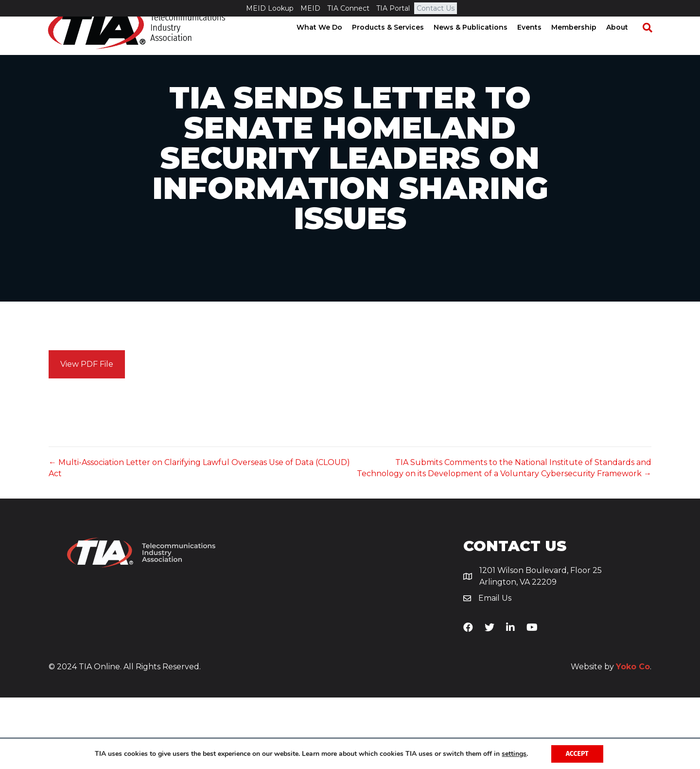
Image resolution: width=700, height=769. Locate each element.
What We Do (328, 44)
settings (514, 754)
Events (538, 44)
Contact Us (436, 8)
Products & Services (397, 44)
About (626, 44)
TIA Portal (393, 8)
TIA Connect (348, 8)
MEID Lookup (270, 8)
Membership (583, 44)
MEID (310, 8)
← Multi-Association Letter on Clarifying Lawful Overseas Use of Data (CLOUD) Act (199, 539)
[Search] (651, 44)
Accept (577, 754)
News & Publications (479, 44)
